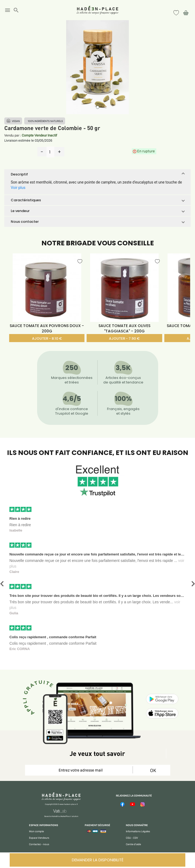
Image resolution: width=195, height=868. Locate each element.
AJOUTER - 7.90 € (124, 338)
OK (153, 770)
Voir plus (18, 188)
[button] (97, 174)
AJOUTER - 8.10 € (47, 338)
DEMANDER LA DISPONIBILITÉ (98, 860)
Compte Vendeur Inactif (39, 135)
